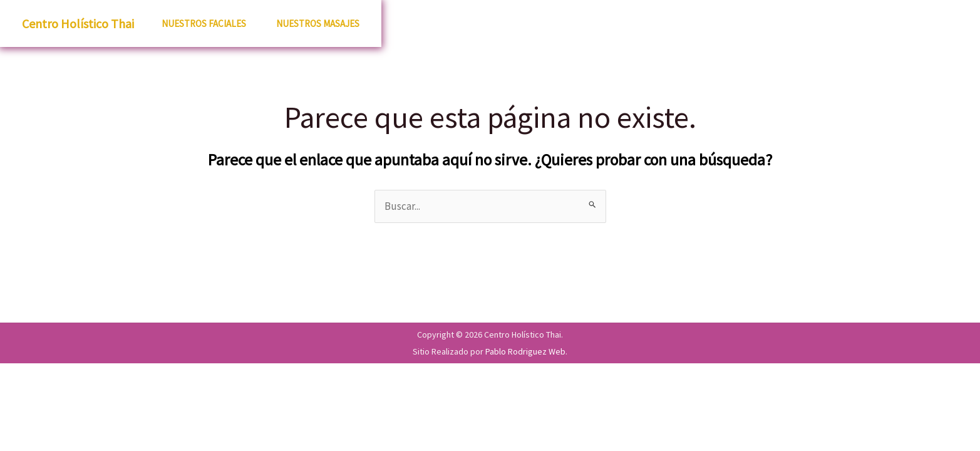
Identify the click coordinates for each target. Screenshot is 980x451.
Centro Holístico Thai (78, 23)
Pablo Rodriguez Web (525, 351)
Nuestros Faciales (204, 23)
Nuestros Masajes (318, 23)
